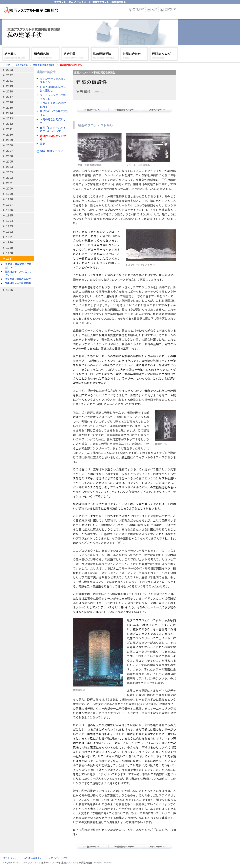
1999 (9, 194)
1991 (9, 237)
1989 (9, 248)
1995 (9, 215)
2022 (9, 75)
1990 (9, 242)
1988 (9, 253)
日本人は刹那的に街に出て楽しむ (53, 89)
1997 (9, 205)
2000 (9, 188)
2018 (9, 91)
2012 (9, 124)
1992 (9, 232)
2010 (9, 134)
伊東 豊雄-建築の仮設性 (44, 65)
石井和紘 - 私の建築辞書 (18, 283)
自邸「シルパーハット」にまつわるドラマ (54, 129)
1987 (9, 258)
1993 (9, 226)
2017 (9, 97)
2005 (9, 161)
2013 (9, 118)
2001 (9, 183)
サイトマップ (10, 858)
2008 (9, 145)
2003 (9, 172)
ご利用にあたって (33, 858)
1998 (9, 199)
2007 (9, 151)
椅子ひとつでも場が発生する (54, 113)
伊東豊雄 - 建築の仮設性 (18, 279)
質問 (43, 144)
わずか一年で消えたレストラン (53, 80)
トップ (7, 65)
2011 (9, 129)
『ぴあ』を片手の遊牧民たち (53, 105)
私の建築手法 (22, 65)
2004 (9, 167)
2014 (9, 113)
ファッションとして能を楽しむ (53, 97)
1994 (9, 221)
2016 (9, 102)
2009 (9, 140)
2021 (9, 81)
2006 (9, 156)
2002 (9, 178)
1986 (9, 290)
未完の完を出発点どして (53, 121)
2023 (9, 70)
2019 (9, 86)
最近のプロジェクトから (53, 138)
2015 (9, 108)
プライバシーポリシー (60, 858)
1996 (9, 210)
